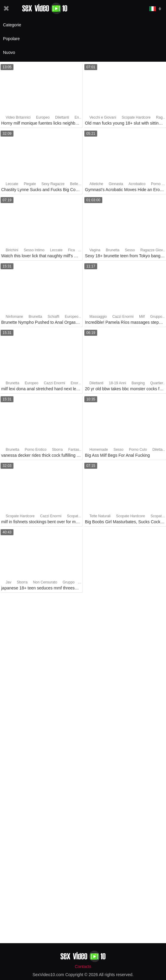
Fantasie (75, 450)
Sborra (57, 450)
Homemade (99, 450)
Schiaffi (53, 317)
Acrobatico (137, 184)
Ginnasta (116, 184)
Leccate (12, 184)
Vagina (95, 250)
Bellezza (77, 184)
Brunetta (113, 250)
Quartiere (158, 383)
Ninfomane (14, 317)
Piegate (30, 184)
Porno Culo (138, 450)
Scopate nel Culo (81, 516)
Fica (71, 250)
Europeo (43, 117)
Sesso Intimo (34, 250)
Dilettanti (62, 117)
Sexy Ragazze (53, 184)
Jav (9, 582)
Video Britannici (18, 117)
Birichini (12, 250)
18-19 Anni (117, 383)
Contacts (83, 967)
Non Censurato (45, 582)
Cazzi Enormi (123, 317)
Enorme (81, 117)
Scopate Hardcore (136, 117)
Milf (142, 317)
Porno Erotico (36, 450)
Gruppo (156, 317)
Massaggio (98, 317)
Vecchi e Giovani (103, 117)
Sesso (130, 250)
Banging (138, 383)
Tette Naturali (100, 516)
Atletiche (96, 184)
